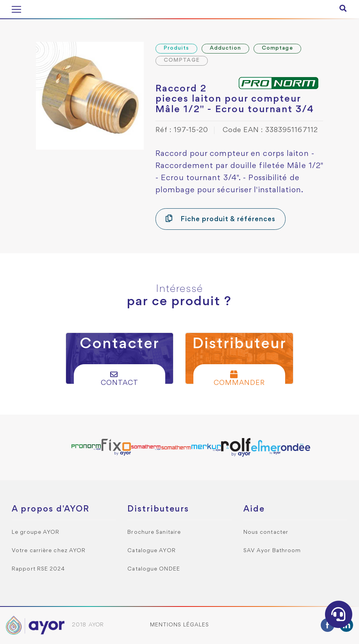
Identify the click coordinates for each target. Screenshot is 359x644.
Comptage (277, 48)
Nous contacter (266, 532)
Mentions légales (180, 625)
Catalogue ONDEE (154, 569)
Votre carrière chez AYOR (49, 551)
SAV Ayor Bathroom (272, 551)
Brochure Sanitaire (154, 532)
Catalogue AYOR (151, 551)
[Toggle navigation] (16, 9)
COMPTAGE (182, 60)
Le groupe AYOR (36, 532)
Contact (120, 378)
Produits (176, 48)
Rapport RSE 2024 (38, 569)
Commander (239, 378)
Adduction (225, 48)
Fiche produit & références (221, 219)
